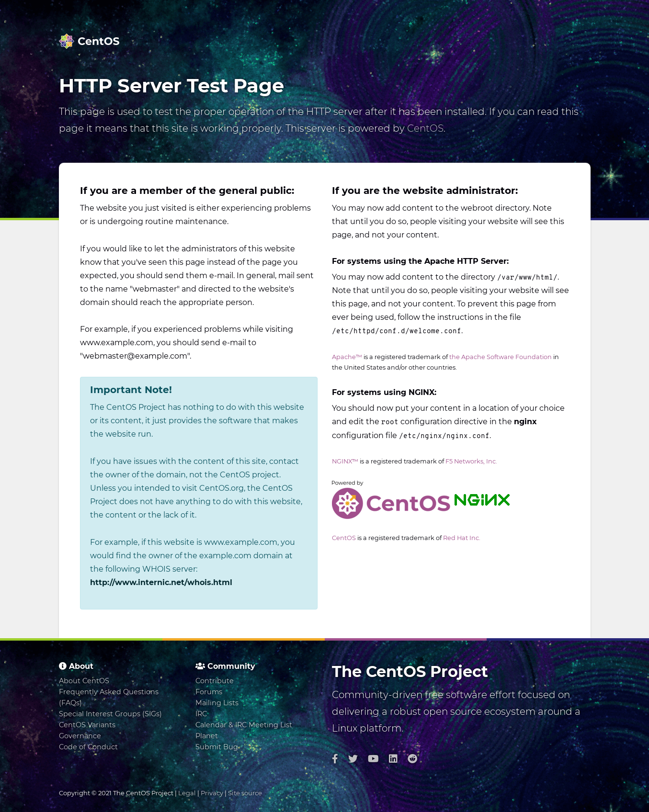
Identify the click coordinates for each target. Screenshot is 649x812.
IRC (201, 714)
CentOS (425, 128)
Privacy (212, 793)
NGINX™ (345, 461)
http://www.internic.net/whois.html (161, 582)
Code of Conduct (88, 747)
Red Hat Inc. (462, 538)
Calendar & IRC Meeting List (244, 725)
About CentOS (84, 681)
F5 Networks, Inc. (471, 461)
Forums (209, 692)
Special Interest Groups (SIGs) (110, 714)
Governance (80, 736)
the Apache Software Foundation (501, 357)
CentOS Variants (87, 725)
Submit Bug (217, 747)
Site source (245, 793)
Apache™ (347, 357)
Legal (187, 793)
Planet (207, 736)
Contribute (215, 681)
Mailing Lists (217, 703)
